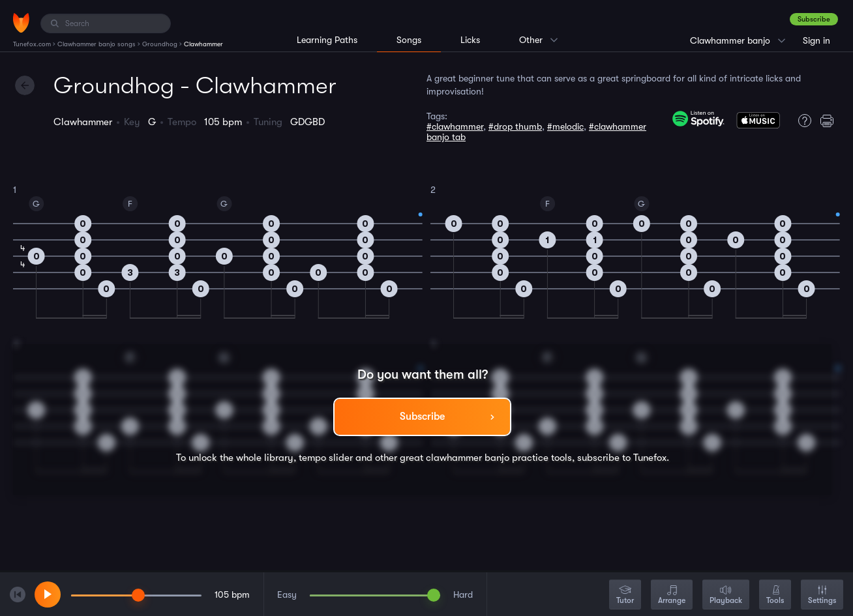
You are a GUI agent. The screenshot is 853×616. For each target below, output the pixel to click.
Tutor (625, 595)
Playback (726, 595)
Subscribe (814, 19)
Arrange (672, 595)
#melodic (565, 126)
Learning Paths (327, 40)
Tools (775, 595)
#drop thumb (515, 126)
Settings (822, 595)
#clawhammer (455, 126)
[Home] (21, 23)
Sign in (816, 40)
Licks (470, 40)
